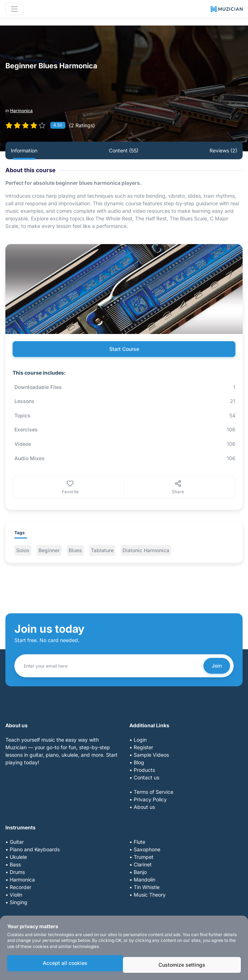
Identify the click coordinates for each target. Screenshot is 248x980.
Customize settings (182, 965)
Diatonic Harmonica (146, 550)
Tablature (102, 550)
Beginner (49, 550)
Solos (23, 550)
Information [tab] (24, 150)
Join (217, 666)
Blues (75, 550)
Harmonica (21, 111)
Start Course (124, 349)
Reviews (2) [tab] (223, 150)
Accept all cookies (65, 963)
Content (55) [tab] (124, 150)
